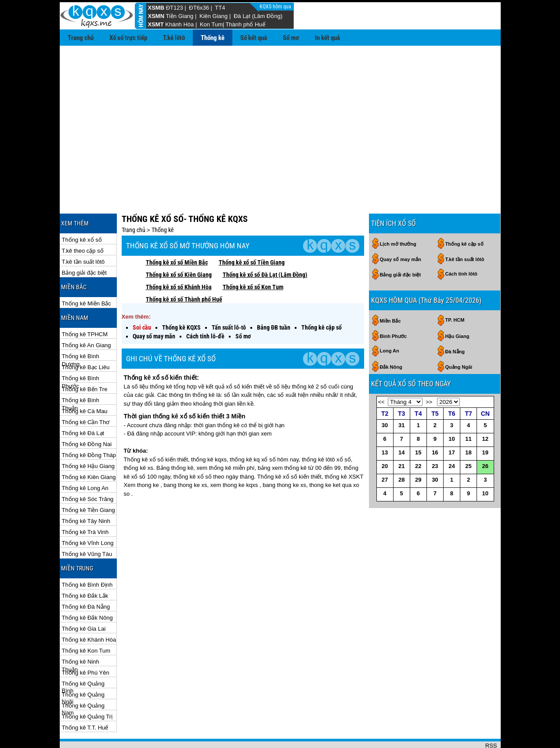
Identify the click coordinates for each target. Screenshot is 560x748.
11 (468, 410)
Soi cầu (142, 299)
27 (385, 451)
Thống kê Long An (85, 459)
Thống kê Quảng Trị (87, 688)
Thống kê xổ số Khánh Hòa (179, 258)
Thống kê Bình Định (87, 556)
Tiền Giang (179, 16)
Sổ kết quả (254, 38)
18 (468, 424)
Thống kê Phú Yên (86, 644)
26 (485, 438)
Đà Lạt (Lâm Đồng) (258, 16)
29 (418, 451)
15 (418, 424)
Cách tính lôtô (461, 245)
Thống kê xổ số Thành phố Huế (184, 271)
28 (401, 451)
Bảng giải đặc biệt (84, 244)
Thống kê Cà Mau (85, 383)
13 (385, 424)
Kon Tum (211, 24)
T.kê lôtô (174, 38)
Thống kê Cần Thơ (86, 394)
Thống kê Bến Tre (85, 361)
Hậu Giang (457, 308)
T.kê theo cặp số (83, 222)
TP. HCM (455, 291)
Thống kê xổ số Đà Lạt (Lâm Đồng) (265, 246)
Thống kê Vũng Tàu (87, 525)
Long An (390, 322)
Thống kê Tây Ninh (86, 492)
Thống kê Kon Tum (86, 622)
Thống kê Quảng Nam (83, 677)
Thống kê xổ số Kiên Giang (179, 246)
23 (435, 438)
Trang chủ (81, 38)
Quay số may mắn (154, 308)
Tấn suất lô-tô (229, 299)
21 (401, 438)
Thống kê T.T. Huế (85, 699)
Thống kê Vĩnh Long (88, 514)
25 (468, 438)
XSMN (156, 16)
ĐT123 (175, 8)
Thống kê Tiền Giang (89, 481)
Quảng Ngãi (459, 338)
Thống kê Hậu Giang (89, 438)
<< (381, 373)
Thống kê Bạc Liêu (86, 339)
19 (485, 424)
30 (385, 397)
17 (452, 424)
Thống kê (213, 38)
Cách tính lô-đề (205, 308)
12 (485, 410)
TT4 (220, 8)
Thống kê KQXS (181, 299)
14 (401, 424)
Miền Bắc (390, 292)
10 (452, 410)
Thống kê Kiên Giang (89, 448)
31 (401, 397)
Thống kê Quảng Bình (83, 655)
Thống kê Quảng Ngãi (83, 666)
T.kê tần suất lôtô (83, 233)
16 (435, 424)
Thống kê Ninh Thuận (81, 634)
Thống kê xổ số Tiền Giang (252, 234)
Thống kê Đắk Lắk (85, 567)
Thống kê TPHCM (85, 306)
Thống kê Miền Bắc (87, 275)
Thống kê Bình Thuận (81, 372)
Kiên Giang (213, 16)
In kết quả (327, 38)
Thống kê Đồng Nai (87, 416)
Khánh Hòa (179, 24)
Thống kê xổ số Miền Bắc (177, 234)
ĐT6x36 (199, 8)
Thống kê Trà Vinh (85, 503)
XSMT (156, 24)
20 (385, 438)
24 (452, 438)
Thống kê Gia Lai (84, 600)
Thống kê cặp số (322, 299)
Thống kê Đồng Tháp (89, 427)
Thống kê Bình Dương (81, 328)
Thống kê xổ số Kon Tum (253, 258)
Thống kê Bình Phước (81, 350)
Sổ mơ (291, 38)
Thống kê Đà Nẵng (86, 578)
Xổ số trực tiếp (128, 38)
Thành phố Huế (245, 24)
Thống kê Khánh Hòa (89, 611)
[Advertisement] (280, 112)
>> (429, 373)
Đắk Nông (391, 338)
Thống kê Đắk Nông (87, 589)
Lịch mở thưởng (398, 215)
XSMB (156, 8)
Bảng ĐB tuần (274, 299)
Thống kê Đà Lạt (83, 405)
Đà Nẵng (455, 323)
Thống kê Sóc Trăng (88, 470)
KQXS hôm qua (276, 7)
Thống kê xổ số (82, 211)
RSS (491, 717)
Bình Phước (394, 308)
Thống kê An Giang (87, 317)
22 (418, 438)
